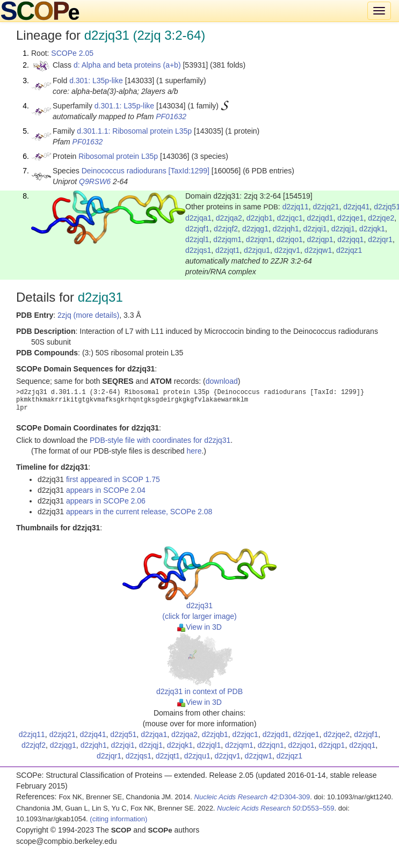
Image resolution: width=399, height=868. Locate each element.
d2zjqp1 (320, 239)
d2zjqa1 (198, 218)
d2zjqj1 (343, 229)
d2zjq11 (296, 207)
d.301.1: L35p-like (124, 106)
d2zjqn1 (259, 239)
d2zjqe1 (350, 218)
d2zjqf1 (197, 229)
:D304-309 (252, 797)
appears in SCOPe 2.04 (106, 490)
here (194, 451)
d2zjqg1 (255, 229)
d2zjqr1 (380, 239)
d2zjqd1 (320, 218)
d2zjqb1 (260, 218)
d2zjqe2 (381, 218)
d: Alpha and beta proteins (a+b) (127, 65)
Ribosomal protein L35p (118, 156)
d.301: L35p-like (96, 81)
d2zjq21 (326, 207)
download (222, 381)
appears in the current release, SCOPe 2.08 (139, 512)
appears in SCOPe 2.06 (106, 501)
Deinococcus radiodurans (124, 171)
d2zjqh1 (286, 229)
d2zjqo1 (290, 239)
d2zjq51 (123, 734)
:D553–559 (276, 808)
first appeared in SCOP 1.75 (113, 479)
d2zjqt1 (227, 250)
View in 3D (199, 627)
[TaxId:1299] (189, 171)
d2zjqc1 (289, 218)
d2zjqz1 (349, 250)
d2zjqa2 (229, 218)
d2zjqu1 (257, 250)
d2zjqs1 (198, 250)
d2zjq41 (356, 207)
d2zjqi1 (315, 229)
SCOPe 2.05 (72, 53)
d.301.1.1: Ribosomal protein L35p (134, 131)
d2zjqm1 (227, 239)
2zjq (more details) (88, 315)
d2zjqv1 (287, 250)
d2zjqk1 (372, 229)
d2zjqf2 (226, 229)
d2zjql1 (197, 239)
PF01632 (171, 116)
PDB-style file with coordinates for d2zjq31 (160, 440)
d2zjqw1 (318, 250)
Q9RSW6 (95, 181)
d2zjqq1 (350, 239)
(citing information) (118, 819)
